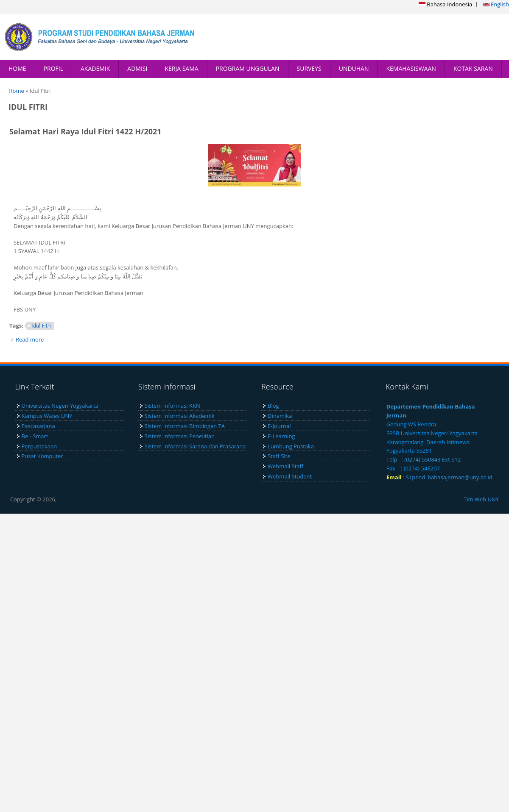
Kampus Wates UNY (47, 416)
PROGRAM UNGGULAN (248, 68)
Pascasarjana (38, 426)
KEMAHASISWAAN (411, 68)
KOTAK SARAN (473, 68)
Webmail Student (290, 476)
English (496, 4)
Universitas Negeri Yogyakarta (60, 406)
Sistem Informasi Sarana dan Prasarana (195, 446)
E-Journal (279, 426)
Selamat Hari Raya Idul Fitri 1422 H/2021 (85, 131)
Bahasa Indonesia (445, 4)
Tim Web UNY (481, 499)
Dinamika (280, 416)
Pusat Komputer (42, 456)
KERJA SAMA (181, 68)
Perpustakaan (39, 446)
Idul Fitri (41, 326)
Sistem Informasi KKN (172, 406)
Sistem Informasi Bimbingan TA (185, 426)
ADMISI (137, 68)
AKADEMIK (95, 68)
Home (16, 91)
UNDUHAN (354, 68)
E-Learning (281, 436)
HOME (17, 68)
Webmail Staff (285, 466)
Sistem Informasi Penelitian (180, 436)
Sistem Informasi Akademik (180, 416)
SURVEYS (309, 68)
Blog (273, 406)
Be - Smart (35, 436)
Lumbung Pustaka (291, 446)
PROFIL (53, 68)
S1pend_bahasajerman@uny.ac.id (449, 477)
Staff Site (279, 456)
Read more (30, 339)
